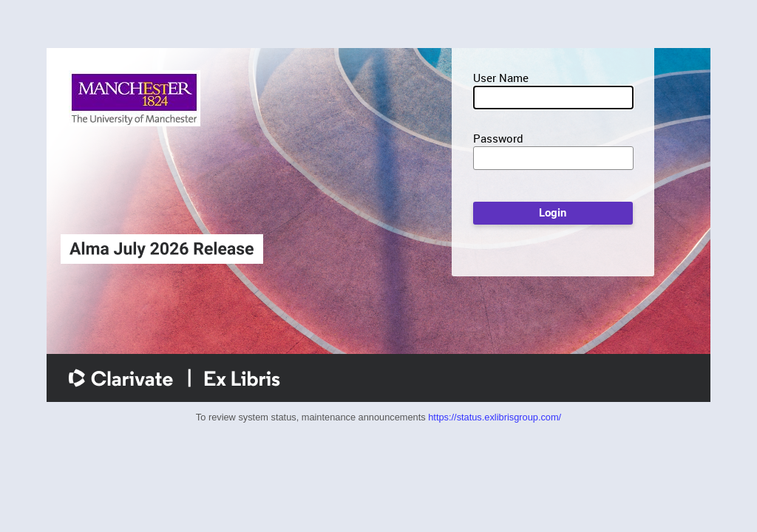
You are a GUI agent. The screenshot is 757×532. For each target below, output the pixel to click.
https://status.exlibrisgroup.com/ (495, 417)
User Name (501, 78)
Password (498, 138)
